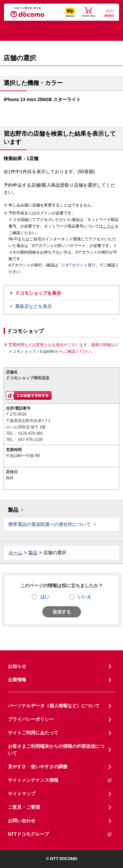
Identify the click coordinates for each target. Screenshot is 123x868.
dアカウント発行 (79, 265)
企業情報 (17, 680)
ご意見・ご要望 (24, 807)
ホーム (15, 553)
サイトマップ (22, 794)
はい (45, 597)
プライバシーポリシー (31, 719)
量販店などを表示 (33, 306)
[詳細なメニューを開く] (110, 13)
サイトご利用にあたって (33, 733)
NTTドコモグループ (60, 834)
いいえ (85, 597)
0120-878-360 (30, 433)
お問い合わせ (22, 821)
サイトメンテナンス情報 (60, 780)
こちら (109, 226)
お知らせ (17, 666)
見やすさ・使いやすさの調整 (38, 767)
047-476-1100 (30, 440)
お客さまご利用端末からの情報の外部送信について (56, 750)
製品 (13, 510)
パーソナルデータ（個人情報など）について (54, 706)
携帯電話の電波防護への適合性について (50, 524)
